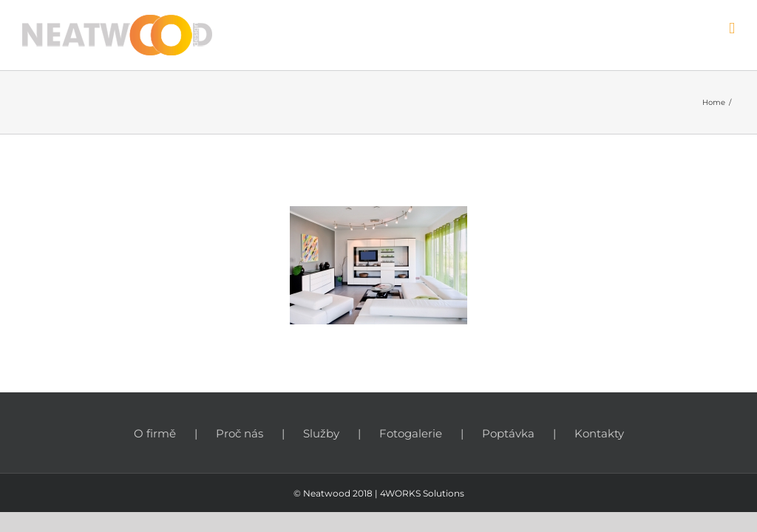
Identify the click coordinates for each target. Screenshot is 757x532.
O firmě (155, 433)
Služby (321, 433)
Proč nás (240, 433)
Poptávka (508, 433)
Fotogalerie (411, 433)
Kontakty (599, 433)
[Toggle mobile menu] (732, 28)
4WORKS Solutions (422, 493)
